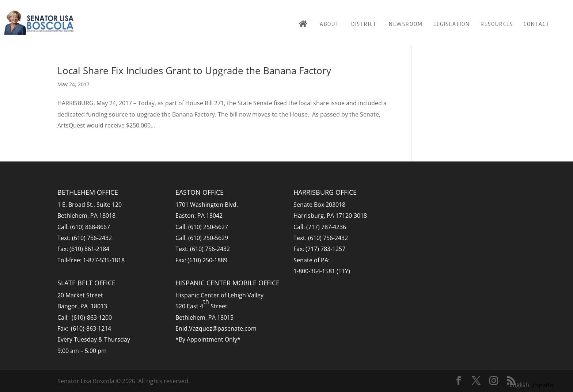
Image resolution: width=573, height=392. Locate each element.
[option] (544, 385)
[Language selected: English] (534, 384)
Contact (537, 24)
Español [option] (544, 385)
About (329, 24)
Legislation (452, 24)
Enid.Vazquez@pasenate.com (216, 328)
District (364, 24)
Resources (497, 24)
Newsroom (406, 24)
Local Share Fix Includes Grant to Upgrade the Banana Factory (194, 71)
